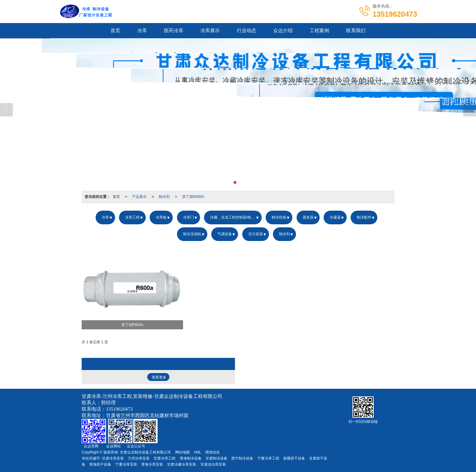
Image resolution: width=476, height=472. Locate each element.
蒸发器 (308, 217)
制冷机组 (279, 217)
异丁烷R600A (193, 197)
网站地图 (182, 452)
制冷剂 (164, 197)
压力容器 (256, 234)
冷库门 (189, 217)
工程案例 (319, 31)
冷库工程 (132, 217)
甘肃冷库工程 (165, 458)
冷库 (142, 31)
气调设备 (225, 234)
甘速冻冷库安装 (213, 464)
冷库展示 (210, 31)
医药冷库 (174, 31)
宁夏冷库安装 (126, 464)
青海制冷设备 (191, 458)
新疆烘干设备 (294, 458)
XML (197, 452)
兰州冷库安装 (139, 458)
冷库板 (161, 217)
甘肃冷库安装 (113, 458)
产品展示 (139, 197)
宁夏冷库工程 (268, 458)
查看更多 (159, 377)
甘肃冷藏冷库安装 (182, 464)
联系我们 (356, 31)
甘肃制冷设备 (216, 458)
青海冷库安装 (152, 464)
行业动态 (246, 31)
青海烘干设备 (100, 464)
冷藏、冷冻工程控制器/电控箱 (234, 217)
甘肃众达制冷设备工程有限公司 (145, 452)
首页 (115, 31)
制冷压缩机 (192, 234)
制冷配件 (364, 217)
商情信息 (212, 452)
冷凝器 (335, 217)
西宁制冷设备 (242, 458)
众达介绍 (283, 31)
